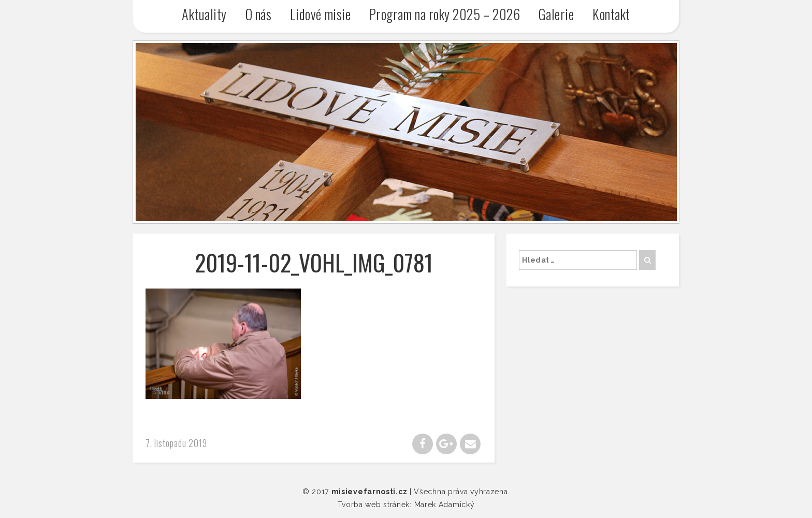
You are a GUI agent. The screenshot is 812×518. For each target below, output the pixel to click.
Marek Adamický (445, 505)
